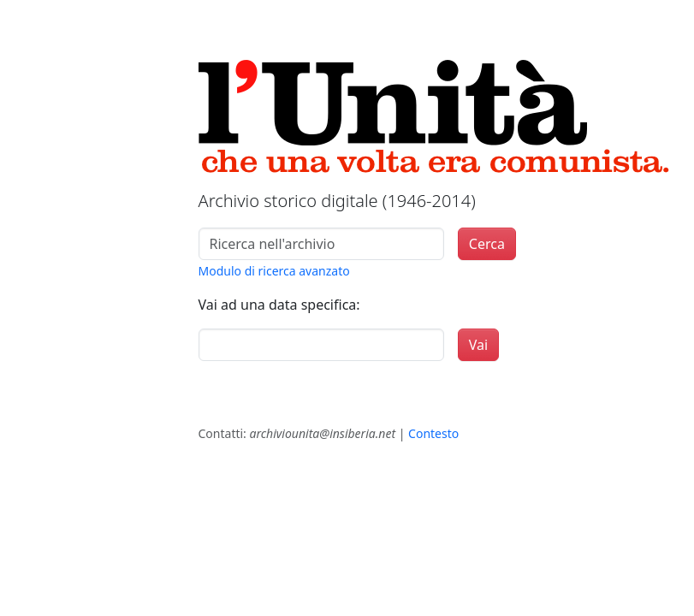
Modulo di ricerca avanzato (274, 271)
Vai (478, 345)
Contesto (433, 433)
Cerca (487, 244)
